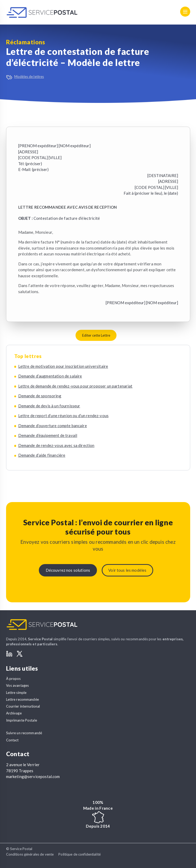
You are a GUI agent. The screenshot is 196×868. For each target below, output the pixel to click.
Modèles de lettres (29, 77)
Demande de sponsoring (40, 396)
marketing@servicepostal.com (33, 776)
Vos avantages (18, 685)
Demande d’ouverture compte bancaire (53, 426)
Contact (12, 740)
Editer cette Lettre (96, 335)
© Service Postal (19, 849)
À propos (13, 679)
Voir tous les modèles (127, 570)
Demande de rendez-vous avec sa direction (56, 445)
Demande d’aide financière (42, 455)
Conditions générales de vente (30, 854)
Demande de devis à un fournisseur (49, 406)
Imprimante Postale (22, 720)
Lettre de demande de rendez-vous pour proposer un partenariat (75, 386)
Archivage (14, 713)
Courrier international (23, 706)
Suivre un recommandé (24, 733)
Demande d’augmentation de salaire (50, 376)
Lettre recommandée (22, 699)
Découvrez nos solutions (68, 570)
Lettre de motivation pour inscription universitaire (63, 366)
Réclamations (26, 42)
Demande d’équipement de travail (48, 435)
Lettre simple (16, 693)
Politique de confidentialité (80, 854)
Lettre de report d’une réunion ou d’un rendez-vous (64, 416)
